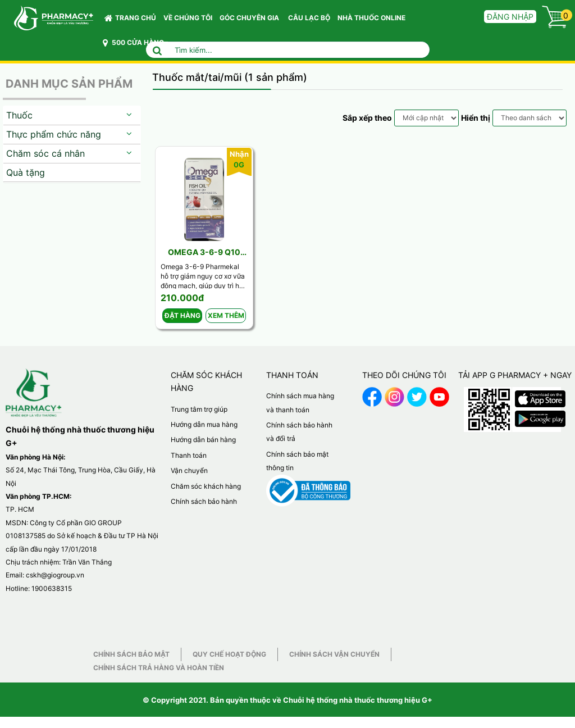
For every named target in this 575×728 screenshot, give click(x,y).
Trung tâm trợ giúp (199, 409)
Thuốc (19, 115)
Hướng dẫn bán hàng (203, 440)
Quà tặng (26, 172)
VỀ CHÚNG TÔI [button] (188, 18)
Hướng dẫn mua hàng (204, 424)
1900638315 (52, 588)
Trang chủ (130, 18)
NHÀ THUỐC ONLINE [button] (371, 18)
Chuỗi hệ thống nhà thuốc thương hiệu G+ (358, 700)
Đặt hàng (182, 315)
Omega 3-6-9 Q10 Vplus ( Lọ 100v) (204, 252)
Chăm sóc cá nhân (45, 153)
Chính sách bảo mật (131, 654)
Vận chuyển (189, 470)
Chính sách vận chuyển (334, 654)
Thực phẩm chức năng (54, 134)
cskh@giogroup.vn (55, 575)
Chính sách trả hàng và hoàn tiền (159, 668)
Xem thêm (226, 315)
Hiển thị (476, 118)
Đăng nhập (510, 17)
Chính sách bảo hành (204, 501)
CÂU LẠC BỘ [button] (309, 18)
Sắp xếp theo (367, 118)
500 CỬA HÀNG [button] (133, 43)
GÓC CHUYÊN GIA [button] (251, 21)
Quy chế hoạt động (229, 654)
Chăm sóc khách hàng (206, 486)
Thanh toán (189, 455)
